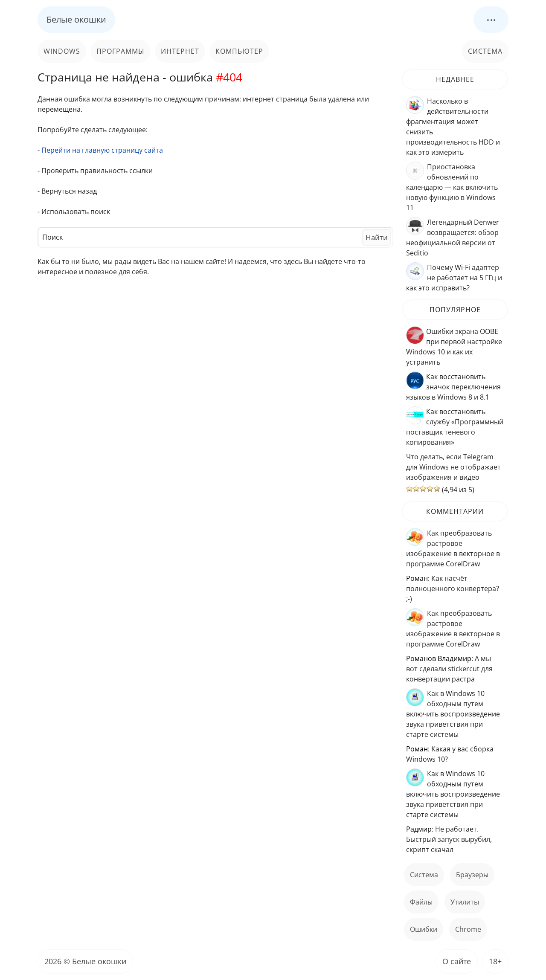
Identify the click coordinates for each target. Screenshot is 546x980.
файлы (421, 902)
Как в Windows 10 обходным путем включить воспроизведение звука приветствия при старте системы (453, 714)
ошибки (424, 929)
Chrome (468, 929)
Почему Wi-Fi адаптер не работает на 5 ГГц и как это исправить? (454, 278)
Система (485, 51)
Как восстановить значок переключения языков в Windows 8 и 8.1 (453, 387)
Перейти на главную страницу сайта (102, 150)
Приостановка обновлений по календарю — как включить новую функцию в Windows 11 (452, 187)
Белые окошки (76, 19)
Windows (62, 51)
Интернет (180, 51)
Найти (377, 237)
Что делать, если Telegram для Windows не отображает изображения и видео (453, 467)
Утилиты (465, 902)
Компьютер (239, 51)
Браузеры (472, 875)
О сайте (457, 961)
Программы (121, 51)
